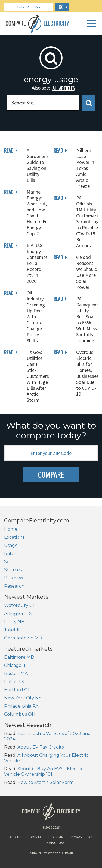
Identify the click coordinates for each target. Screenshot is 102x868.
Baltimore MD (19, 657)
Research (14, 586)
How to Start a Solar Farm (45, 782)
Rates (10, 554)
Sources (13, 570)
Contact (38, 837)
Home (11, 529)
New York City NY (23, 698)
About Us (17, 837)
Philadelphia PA (21, 706)
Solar (10, 562)
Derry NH (14, 622)
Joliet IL (12, 630)
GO (61, 7)
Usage (11, 545)
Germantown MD (23, 638)
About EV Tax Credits (41, 747)
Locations (14, 537)
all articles (64, 88)
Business (13, 578)
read (9, 150)
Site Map (58, 837)
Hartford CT (17, 690)
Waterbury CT (20, 605)
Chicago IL (15, 665)
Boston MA (16, 674)
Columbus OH (20, 714)
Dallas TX (14, 682)
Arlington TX (18, 614)
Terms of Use (54, 843)
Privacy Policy (82, 837)
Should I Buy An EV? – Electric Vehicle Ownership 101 (44, 772)
